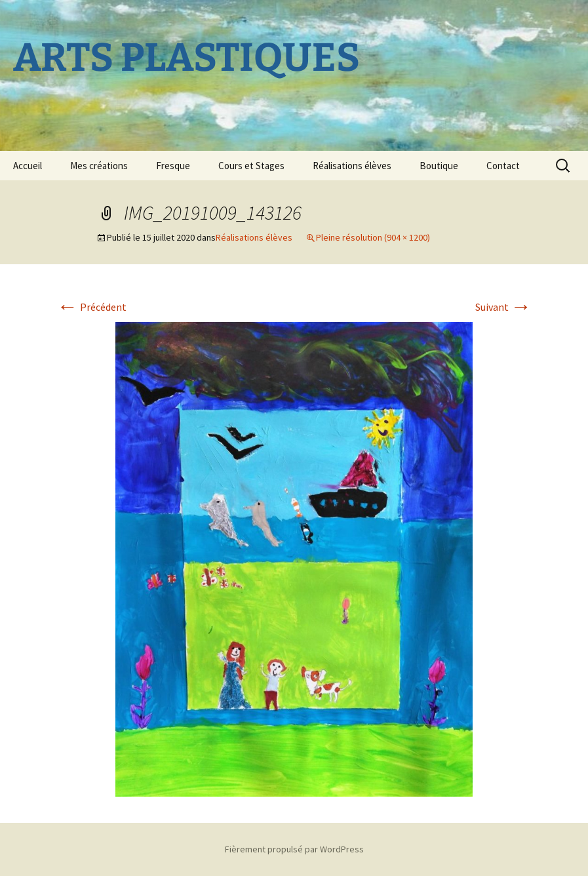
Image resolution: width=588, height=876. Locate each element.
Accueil (28, 166)
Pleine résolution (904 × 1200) (373, 237)
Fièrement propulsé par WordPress (294, 849)
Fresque (173, 166)
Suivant (503, 307)
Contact (503, 166)
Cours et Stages (251, 166)
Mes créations (99, 166)
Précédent (92, 307)
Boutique (439, 166)
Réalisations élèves (352, 166)
